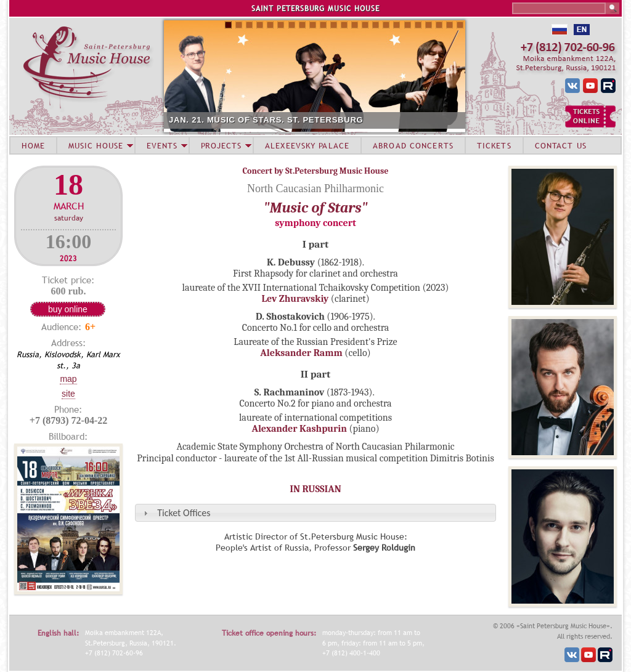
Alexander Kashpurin (299, 429)
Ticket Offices (184, 513)
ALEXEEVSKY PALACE (307, 145)
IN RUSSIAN (315, 489)
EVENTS (162, 145)
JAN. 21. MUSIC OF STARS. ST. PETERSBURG (266, 120)
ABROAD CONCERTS (413, 145)
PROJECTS (222, 145)
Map (68, 379)
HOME (33, 145)
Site (68, 394)
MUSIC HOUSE (96, 145)
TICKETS (494, 145)
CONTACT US (561, 145)
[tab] (315, 513)
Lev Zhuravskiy (295, 299)
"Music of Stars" (315, 208)
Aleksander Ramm (301, 353)
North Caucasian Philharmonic (315, 188)
